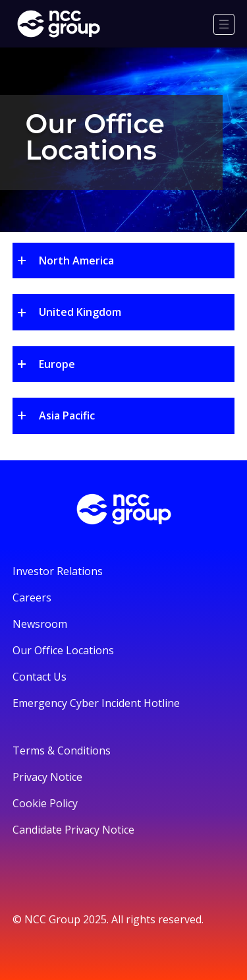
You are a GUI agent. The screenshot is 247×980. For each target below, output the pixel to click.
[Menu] (224, 24)
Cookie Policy (45, 803)
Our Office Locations (63, 650)
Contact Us (40, 677)
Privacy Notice (47, 777)
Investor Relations (58, 571)
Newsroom (40, 624)
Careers (32, 597)
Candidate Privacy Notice (73, 830)
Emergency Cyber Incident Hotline (96, 703)
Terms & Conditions (62, 750)
